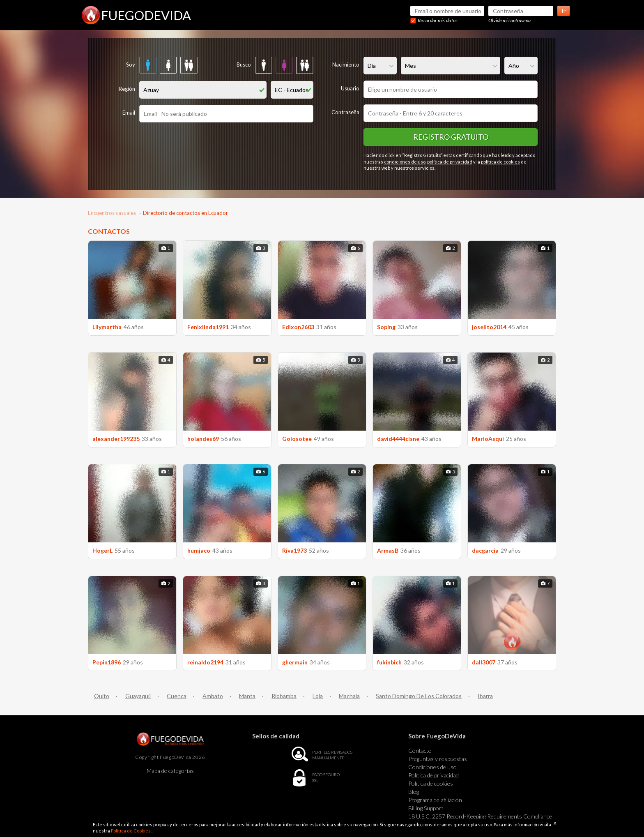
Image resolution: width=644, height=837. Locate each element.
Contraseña (345, 112)
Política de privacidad (434, 775)
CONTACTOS (109, 231)
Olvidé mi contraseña (509, 20)
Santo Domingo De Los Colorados (419, 696)
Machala (349, 696)
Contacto (420, 751)
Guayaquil (138, 696)
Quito (102, 696)
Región (127, 89)
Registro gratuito (451, 137)
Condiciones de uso (432, 767)
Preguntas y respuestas (438, 759)
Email (129, 113)
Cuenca (177, 696)
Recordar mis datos (438, 20)
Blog (414, 792)
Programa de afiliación (435, 800)
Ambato (213, 696)
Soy (131, 65)
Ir (563, 11)
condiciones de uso (405, 162)
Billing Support (426, 808)
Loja (318, 696)
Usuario (350, 88)
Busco (244, 65)
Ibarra (485, 696)
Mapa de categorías (170, 771)
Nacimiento (346, 65)
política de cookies (500, 162)
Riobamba (284, 696)
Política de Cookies (131, 831)
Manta (247, 696)
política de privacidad (450, 162)
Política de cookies (431, 783)
